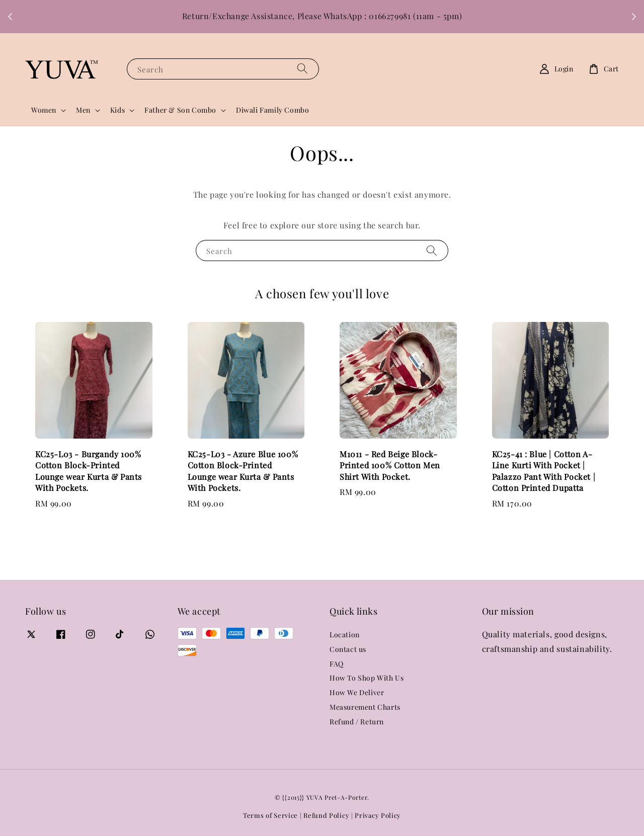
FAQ (337, 664)
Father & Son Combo (180, 110)
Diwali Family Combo (272, 110)
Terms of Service (270, 815)
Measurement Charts (365, 707)
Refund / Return (357, 722)
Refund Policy (326, 815)
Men (83, 110)
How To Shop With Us (367, 678)
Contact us (348, 649)
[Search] (302, 69)
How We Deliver (357, 692)
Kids (117, 110)
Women (44, 110)
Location (345, 635)
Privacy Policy (378, 815)
